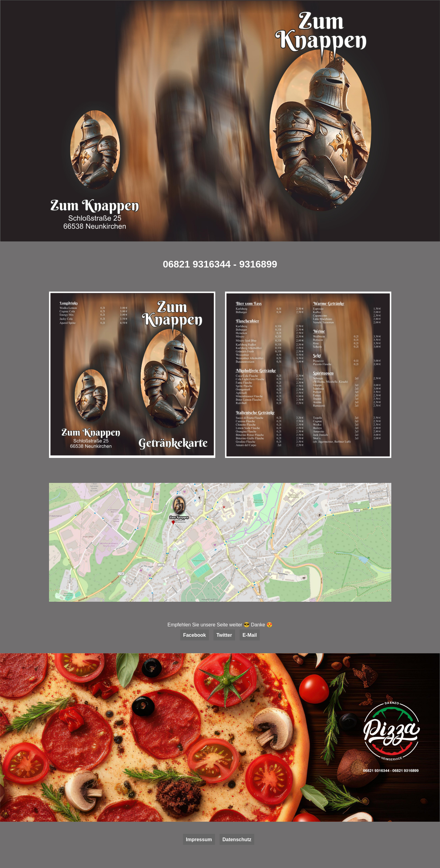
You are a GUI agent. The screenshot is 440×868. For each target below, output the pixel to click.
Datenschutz (237, 840)
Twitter (224, 635)
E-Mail (250, 635)
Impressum (199, 840)
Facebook (194, 635)
